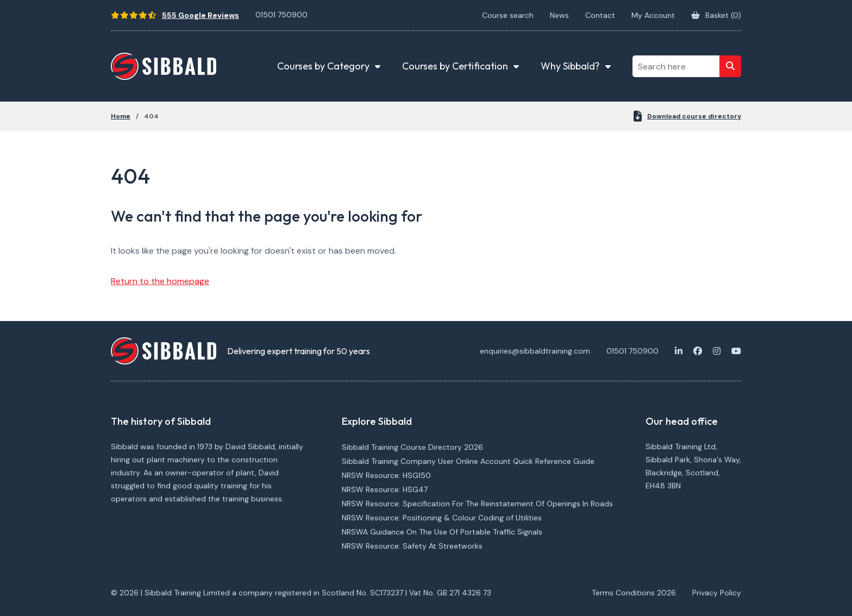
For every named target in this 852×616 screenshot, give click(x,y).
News (559, 15)
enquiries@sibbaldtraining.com (535, 351)
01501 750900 (281, 15)
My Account (653, 15)
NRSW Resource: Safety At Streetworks (412, 546)
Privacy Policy (717, 593)
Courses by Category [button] (323, 66)
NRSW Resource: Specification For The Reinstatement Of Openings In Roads (477, 504)
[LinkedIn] (679, 351)
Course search (508, 15)
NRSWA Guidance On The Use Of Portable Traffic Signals (442, 532)
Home (121, 116)
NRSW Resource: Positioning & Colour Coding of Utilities (442, 518)
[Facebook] (698, 351)
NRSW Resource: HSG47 (385, 489)
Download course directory (687, 116)
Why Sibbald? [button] (570, 66)
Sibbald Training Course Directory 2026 (412, 447)
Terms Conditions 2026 (634, 593)
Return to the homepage (160, 281)
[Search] (730, 66)
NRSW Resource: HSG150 (386, 475)
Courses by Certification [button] (455, 66)
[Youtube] (736, 351)
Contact (600, 15)
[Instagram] (717, 351)
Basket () (716, 15)
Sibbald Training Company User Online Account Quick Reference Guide (468, 461)
